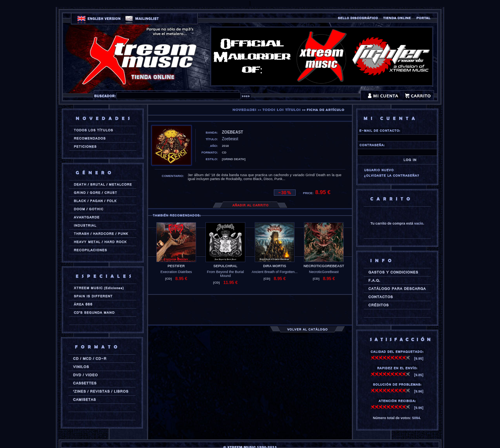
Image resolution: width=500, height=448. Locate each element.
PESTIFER (176, 266)
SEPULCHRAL (225, 266)
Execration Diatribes (176, 272)
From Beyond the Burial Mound (226, 274)
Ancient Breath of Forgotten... (275, 272)
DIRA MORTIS (274, 266)
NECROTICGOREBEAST (324, 266)
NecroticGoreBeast (324, 272)
